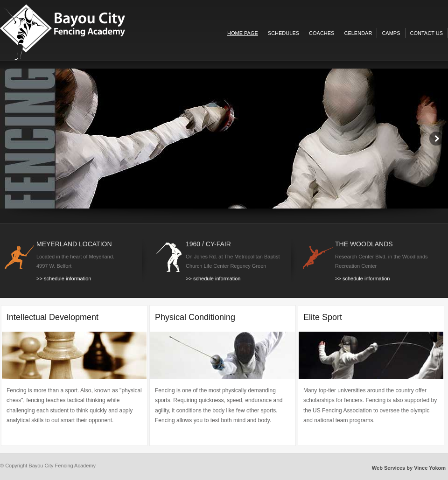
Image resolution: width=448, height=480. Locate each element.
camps (391, 33)
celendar (358, 33)
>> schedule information (64, 278)
